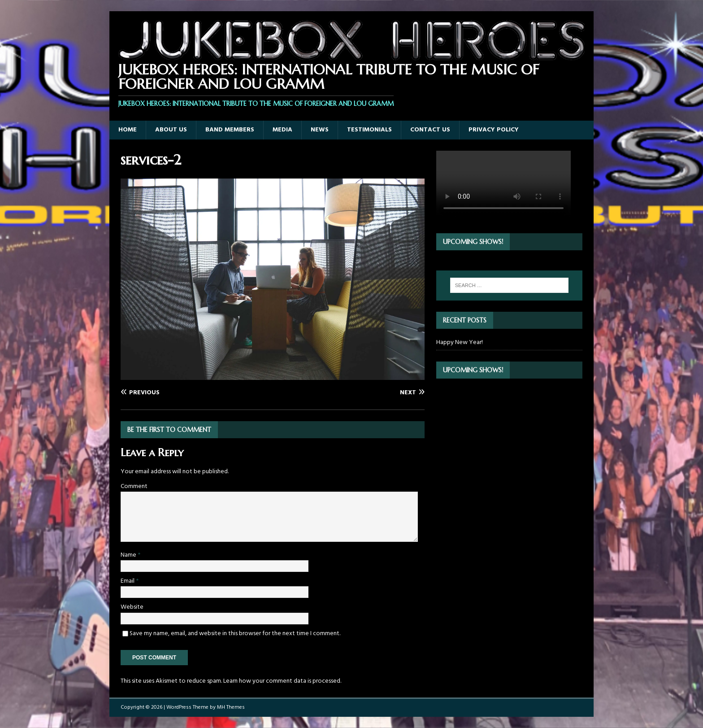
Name (129, 555)
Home (128, 130)
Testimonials (369, 130)
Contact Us (430, 130)
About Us (171, 130)
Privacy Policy (494, 130)
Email (128, 581)
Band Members (230, 130)
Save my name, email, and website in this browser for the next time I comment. (235, 634)
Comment (134, 486)
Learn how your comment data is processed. (282, 681)
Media (282, 130)
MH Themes (231, 707)
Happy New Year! (460, 342)
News (320, 130)
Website (132, 607)
